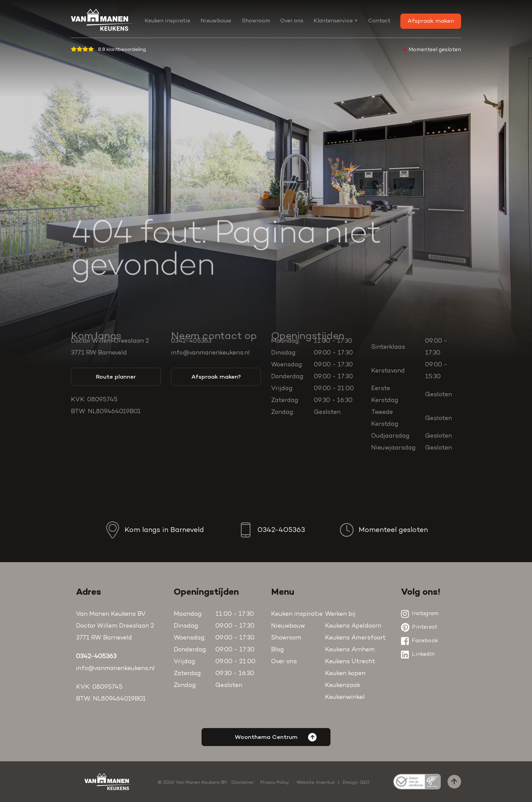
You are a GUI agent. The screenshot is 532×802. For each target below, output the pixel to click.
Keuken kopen (345, 674)
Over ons (292, 21)
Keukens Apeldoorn (353, 626)
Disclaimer (243, 782)
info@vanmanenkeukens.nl (210, 353)
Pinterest (419, 627)
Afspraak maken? (216, 377)
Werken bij (340, 614)
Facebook (420, 641)
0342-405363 (191, 341)
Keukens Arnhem (350, 650)
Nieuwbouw (216, 21)
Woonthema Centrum (276, 737)
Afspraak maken (431, 21)
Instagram (420, 614)
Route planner (116, 377)
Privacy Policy (275, 782)
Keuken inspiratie (167, 21)
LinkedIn (418, 654)
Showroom (256, 21)
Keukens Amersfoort (355, 638)
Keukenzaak (343, 686)
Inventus (325, 782)
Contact (379, 21)
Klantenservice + (336, 21)
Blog (278, 650)
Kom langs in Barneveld (154, 530)
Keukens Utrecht (350, 662)
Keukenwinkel (345, 698)
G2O (365, 782)
